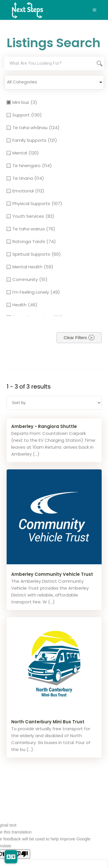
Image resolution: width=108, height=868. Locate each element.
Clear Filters (75, 338)
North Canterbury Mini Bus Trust (48, 722)
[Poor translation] (21, 854)
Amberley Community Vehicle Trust (52, 574)
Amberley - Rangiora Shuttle (44, 426)
